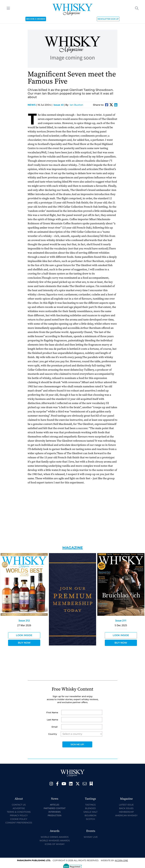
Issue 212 (24, 621)
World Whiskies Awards (55, 841)
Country (53, 734)
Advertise (19, 808)
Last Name (52, 720)
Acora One (121, 860)
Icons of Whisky (55, 844)
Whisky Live (91, 837)
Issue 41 (58, 105)
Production (55, 815)
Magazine (73, 548)
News (32, 105)
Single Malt (90, 812)
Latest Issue (126, 805)
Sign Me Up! (77, 744)
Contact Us (19, 805)
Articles (55, 805)
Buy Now (24, 643)
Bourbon (90, 815)
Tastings (90, 805)
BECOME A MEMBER (36, 19)
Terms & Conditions (19, 812)
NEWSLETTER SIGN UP (108, 19)
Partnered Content (55, 808)
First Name (52, 712)
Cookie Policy (19, 819)
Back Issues (126, 808)
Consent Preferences (19, 823)
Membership (126, 812)
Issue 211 (121, 621)
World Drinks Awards (55, 837)
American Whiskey (126, 815)
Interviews (54, 812)
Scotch (90, 819)
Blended (90, 808)
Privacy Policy (19, 815)
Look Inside (24, 635)
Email (55, 727)
